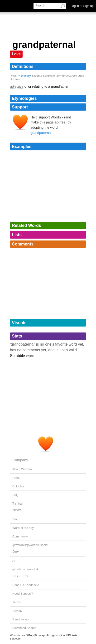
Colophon (19, 486)
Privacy (17, 611)
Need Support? (23, 594)
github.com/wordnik (25, 569)
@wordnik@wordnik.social (30, 545)
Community (20, 536)
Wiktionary (24, 76)
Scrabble (17, 356)
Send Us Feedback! (26, 585)
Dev (16, 551)
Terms (17, 602)
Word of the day (23, 528)
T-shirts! (18, 503)
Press (16, 478)
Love (16, 54)
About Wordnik (22, 469)
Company (20, 460)
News (17, 510)
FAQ (15, 495)
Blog (15, 519)
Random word (22, 619)
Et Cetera (20, 576)
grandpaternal (41, 133)
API (15, 561)
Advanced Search (24, 628)
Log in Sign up (82, 6)
